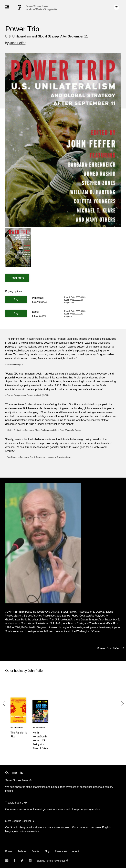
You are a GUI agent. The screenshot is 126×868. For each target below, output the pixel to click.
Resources (61, 851)
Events (35, 851)
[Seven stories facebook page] (15, 861)
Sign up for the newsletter (51, 861)
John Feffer (18, 43)
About (75, 851)
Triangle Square (14, 803)
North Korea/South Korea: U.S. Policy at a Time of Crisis (40, 740)
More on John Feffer (108, 648)
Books (9, 851)
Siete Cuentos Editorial (18, 821)
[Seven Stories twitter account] (22, 861)
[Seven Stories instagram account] (30, 861)
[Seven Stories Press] (19, 8)
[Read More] (17, 278)
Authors (22, 851)
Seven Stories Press (37, 6)
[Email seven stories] (7, 861)
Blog (47, 851)
